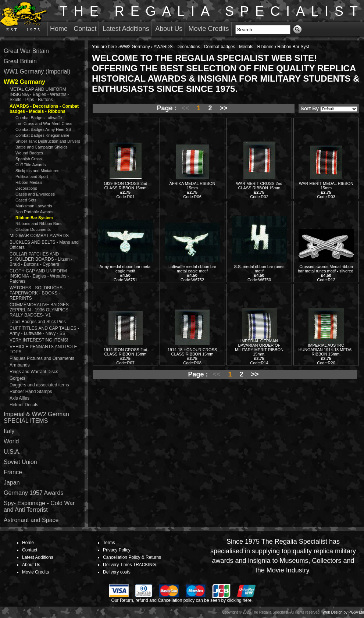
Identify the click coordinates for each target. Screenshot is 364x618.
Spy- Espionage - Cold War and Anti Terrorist (39, 506)
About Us (169, 29)
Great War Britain (26, 51)
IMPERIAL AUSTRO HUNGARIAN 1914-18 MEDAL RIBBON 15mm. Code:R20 (326, 354)
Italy (9, 431)
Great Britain (20, 61)
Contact (85, 29)
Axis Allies (19, 398)
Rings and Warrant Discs (34, 372)
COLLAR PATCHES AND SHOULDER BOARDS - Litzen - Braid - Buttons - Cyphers (41, 259)
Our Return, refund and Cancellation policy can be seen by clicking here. (182, 600)
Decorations (26, 188)
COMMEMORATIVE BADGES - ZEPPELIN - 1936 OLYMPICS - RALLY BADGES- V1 (40, 310)
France (13, 472)
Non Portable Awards (34, 212)
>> (224, 108)
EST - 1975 (24, 17)
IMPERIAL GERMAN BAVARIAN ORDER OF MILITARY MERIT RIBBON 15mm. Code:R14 (259, 352)
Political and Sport (32, 176)
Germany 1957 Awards (33, 493)
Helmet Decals (24, 405)
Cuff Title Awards (31, 165)
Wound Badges (29, 153)
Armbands (20, 365)
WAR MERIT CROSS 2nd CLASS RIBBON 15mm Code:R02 (259, 190)
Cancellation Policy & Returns (132, 557)
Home (59, 29)
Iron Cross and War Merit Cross (44, 124)
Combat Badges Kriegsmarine (42, 135)
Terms (109, 543)
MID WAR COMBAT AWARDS (39, 236)
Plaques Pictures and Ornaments (42, 358)
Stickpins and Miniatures (37, 171)
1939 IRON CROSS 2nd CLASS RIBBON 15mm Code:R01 (126, 190)
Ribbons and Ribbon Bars (38, 224)
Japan (12, 483)
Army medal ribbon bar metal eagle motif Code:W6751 (125, 273)
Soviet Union (20, 462)
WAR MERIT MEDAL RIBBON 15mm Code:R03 (326, 190)
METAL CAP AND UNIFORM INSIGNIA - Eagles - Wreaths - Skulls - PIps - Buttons (39, 94)
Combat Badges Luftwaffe (39, 118)
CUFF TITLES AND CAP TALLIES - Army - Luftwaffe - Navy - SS (44, 331)
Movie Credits (209, 29)
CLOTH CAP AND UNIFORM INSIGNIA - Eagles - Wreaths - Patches (39, 276)
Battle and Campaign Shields (42, 147)
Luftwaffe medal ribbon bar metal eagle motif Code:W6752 (192, 273)
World (11, 441)
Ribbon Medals (29, 182)
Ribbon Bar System (34, 218)
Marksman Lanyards (34, 206)
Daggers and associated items (39, 385)
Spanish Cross (29, 159)
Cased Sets (26, 200)
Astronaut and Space (31, 520)
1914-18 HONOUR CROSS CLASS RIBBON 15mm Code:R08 (192, 356)
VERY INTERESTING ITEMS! (39, 340)
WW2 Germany (135, 47)
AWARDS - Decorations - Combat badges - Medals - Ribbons (214, 47)
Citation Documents (33, 229)
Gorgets (17, 378)
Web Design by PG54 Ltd (343, 612)
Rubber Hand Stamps (31, 392)
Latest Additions (126, 29)
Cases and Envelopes (35, 194)
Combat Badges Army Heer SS (43, 129)
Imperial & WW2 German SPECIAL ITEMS (36, 417)
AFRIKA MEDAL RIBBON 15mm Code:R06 (192, 190)
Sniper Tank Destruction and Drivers (48, 141)
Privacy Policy (117, 550)
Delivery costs (117, 572)
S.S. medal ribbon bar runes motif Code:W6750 (259, 273)
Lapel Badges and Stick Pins (38, 322)
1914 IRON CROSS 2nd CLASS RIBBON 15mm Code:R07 (126, 356)
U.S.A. (12, 452)
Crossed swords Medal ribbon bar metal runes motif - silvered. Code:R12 (326, 273)
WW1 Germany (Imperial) (37, 72)
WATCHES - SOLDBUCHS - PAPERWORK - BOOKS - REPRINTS (37, 293)
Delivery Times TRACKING (129, 565)
